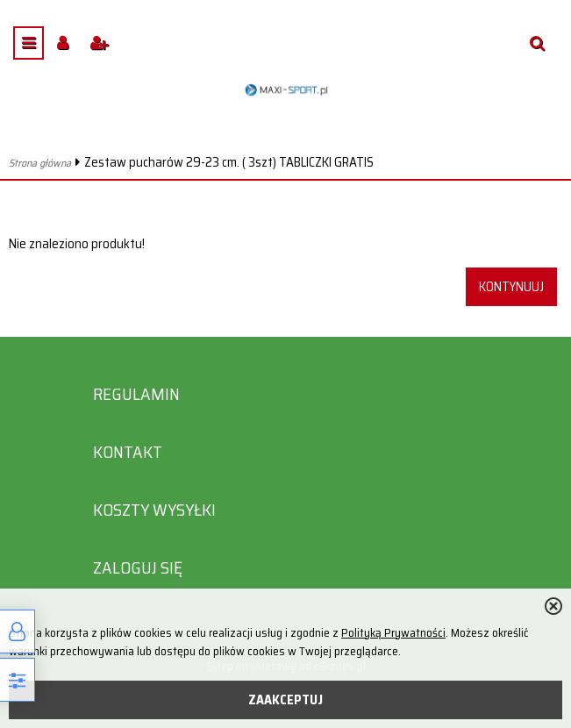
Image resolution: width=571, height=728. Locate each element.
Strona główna (40, 163)
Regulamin (136, 394)
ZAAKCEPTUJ (285, 700)
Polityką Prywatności (393, 633)
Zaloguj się (138, 568)
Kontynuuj (511, 287)
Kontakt (128, 452)
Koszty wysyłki (154, 510)
